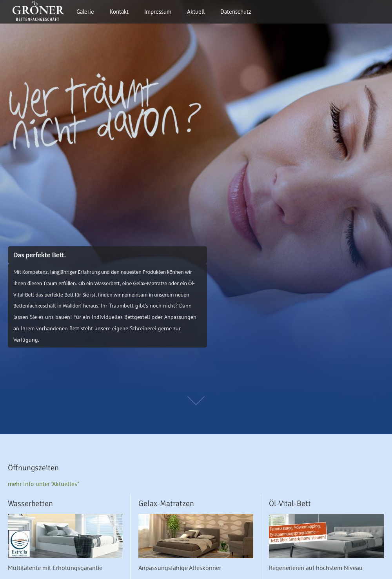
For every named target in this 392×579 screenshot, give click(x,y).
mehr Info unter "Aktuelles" (44, 484)
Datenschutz (236, 12)
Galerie (85, 12)
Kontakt (119, 12)
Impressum (158, 12)
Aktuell (196, 12)
